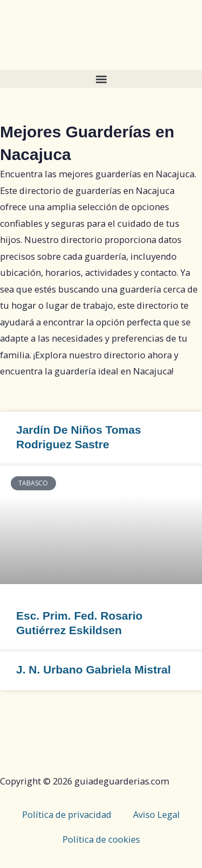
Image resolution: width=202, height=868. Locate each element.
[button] (101, 79)
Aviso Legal (156, 814)
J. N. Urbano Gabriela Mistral (93, 669)
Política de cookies (101, 839)
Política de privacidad (67, 814)
